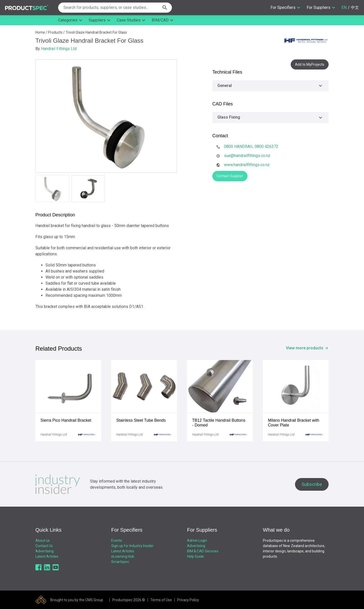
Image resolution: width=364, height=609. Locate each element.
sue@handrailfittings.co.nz (247, 156)
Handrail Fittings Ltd (59, 49)
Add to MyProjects (310, 64)
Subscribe (312, 484)
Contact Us (44, 546)
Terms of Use (161, 600)
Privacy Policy (188, 600)
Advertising (44, 551)
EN (344, 7)
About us (43, 540)
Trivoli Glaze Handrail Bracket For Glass (96, 32)
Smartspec (120, 562)
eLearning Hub (123, 556)
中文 (355, 7)
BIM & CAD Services (203, 551)
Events (117, 540)
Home (40, 32)
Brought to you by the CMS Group (77, 600)
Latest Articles (47, 556)
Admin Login (197, 540)
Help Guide (196, 556)
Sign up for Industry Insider (132, 546)
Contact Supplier (230, 176)
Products (55, 32)
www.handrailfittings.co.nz (247, 165)
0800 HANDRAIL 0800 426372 (251, 146)
